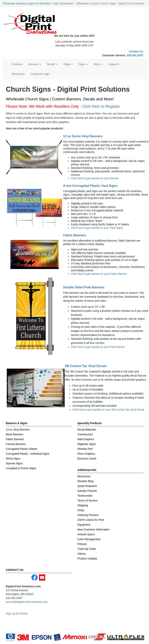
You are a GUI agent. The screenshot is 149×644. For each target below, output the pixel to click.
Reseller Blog (85, 481)
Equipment (84, 525)
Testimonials (85, 496)
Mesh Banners (14, 434)
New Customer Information (94, 530)
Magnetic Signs (87, 444)
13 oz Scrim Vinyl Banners (83, 136)
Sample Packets (87, 491)
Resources (18, 74)
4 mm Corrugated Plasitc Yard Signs (90, 186)
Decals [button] (52, 64)
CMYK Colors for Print (91, 520)
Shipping (83, 505)
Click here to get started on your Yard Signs (97, 228)
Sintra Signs (13, 459)
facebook (35, 577)
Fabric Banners (75, 235)
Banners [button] (35, 64)
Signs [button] (83, 64)
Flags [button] (68, 64)
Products (17, 64)
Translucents (85, 434)
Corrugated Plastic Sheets (22, 449)
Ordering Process (88, 515)
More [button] (98, 64)
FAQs (81, 510)
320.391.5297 (135, 55)
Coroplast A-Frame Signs (21, 468)
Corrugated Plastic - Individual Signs (28, 454)
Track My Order (87, 549)
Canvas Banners (16, 444)
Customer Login (40, 74)
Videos (82, 554)
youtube (42, 577)
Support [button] (115, 64)
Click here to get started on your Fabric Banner (99, 274)
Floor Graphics (86, 454)
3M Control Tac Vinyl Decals (86, 366)
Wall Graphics (86, 439)
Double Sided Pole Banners (84, 287)
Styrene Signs (14, 463)
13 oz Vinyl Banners (18, 430)
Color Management (89, 539)
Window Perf (85, 449)
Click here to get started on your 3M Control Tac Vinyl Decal (108, 410)
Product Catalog (87, 559)
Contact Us (136, 51)
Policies (82, 544)
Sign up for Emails (17, 613)
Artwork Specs (86, 534)
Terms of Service (87, 501)
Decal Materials (87, 430)
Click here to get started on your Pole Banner (98, 347)
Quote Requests (87, 486)
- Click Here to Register (100, 106)
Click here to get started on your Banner (95, 178)
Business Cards (87, 459)
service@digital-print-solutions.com (27, 602)
